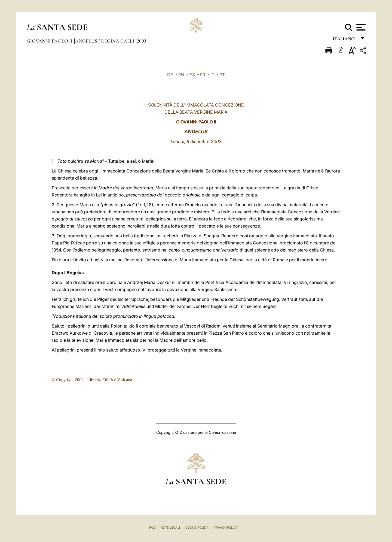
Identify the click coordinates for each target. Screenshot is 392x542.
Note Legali (170, 528)
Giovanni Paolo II (50, 41)
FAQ (152, 528)
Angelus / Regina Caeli (105, 41)
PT (222, 75)
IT (212, 75)
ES (192, 75)
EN (181, 75)
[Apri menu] (360, 27)
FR (203, 75)
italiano (345, 40)
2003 (142, 41)
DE (170, 75)
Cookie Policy (197, 528)
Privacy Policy (226, 528)
